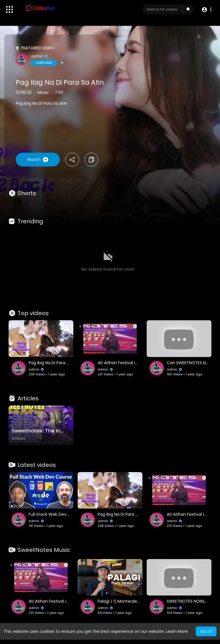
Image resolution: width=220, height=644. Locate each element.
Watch (38, 160)
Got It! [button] (206, 631)
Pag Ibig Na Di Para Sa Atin (60, 82)
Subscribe (44, 63)
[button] (206, 10)
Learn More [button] (177, 631)
